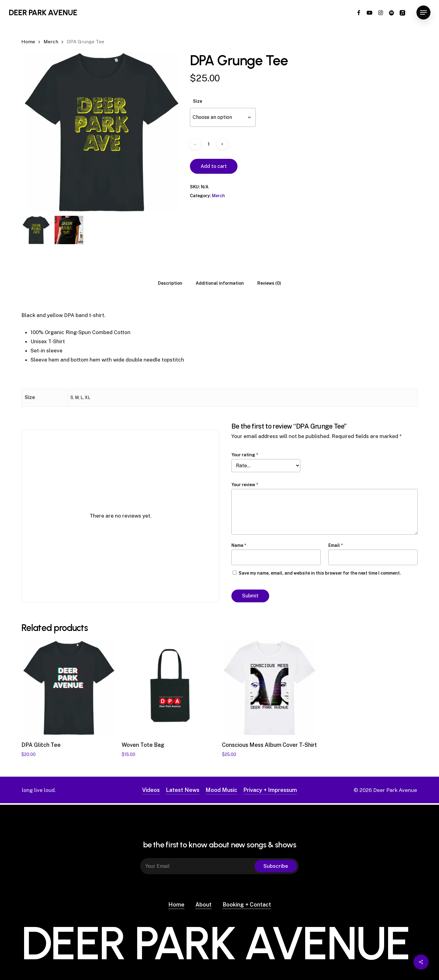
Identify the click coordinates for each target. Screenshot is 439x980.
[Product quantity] (209, 144)
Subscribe (276, 865)
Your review (245, 485)
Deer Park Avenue (43, 12)
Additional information (220, 283)
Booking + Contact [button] (247, 903)
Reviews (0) (269, 283)
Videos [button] (151, 790)
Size (198, 101)
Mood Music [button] (221, 790)
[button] (423, 13)
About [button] (203, 903)
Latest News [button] (183, 790)
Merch (51, 42)
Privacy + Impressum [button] (270, 790)
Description (170, 283)
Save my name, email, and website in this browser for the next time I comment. (320, 573)
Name (239, 545)
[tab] (170, 283)
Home (28, 42)
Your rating (245, 455)
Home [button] (176, 903)
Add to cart (214, 166)
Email (335, 545)
